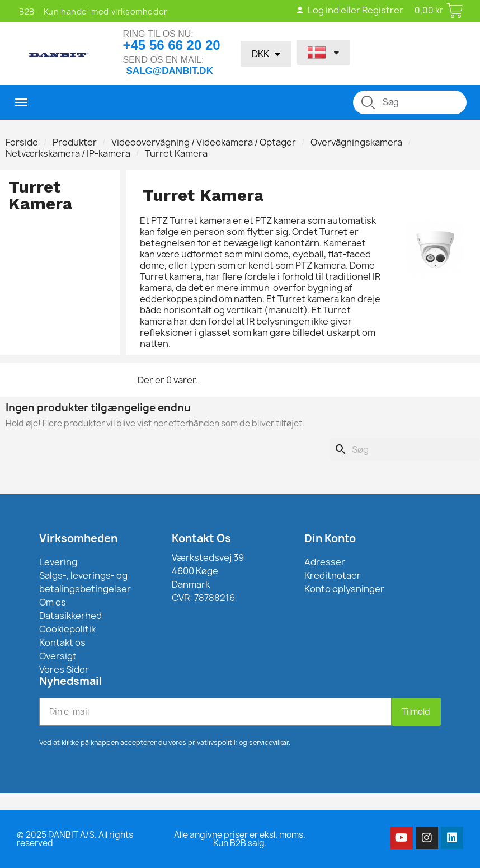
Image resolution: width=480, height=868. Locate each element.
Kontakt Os (201, 538)
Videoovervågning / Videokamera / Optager (204, 142)
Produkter (75, 142)
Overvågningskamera (356, 142)
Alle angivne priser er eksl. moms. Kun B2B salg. (240, 839)
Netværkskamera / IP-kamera (68, 153)
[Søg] (405, 449)
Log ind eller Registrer (349, 10)
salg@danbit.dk (170, 71)
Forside (22, 142)
